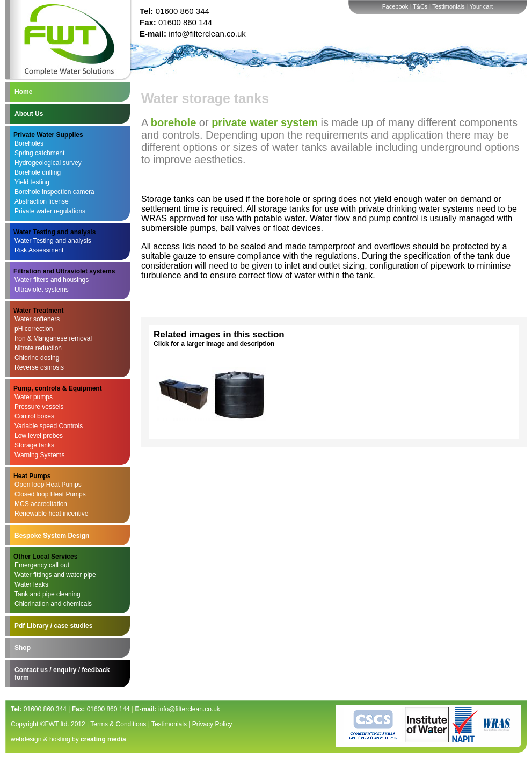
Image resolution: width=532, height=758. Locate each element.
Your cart (482, 6)
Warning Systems (40, 455)
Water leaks (31, 584)
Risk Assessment (39, 250)
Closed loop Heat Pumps (50, 494)
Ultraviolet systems (42, 290)
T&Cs (420, 6)
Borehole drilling (38, 172)
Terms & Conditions (118, 724)
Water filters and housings (52, 280)
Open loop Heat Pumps (48, 485)
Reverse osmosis (39, 367)
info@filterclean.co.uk (207, 34)
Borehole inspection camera (54, 192)
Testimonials (449, 6)
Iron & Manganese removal (53, 338)
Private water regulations (50, 211)
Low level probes (39, 436)
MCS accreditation (41, 504)
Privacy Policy (212, 724)
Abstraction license (42, 201)
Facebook (395, 6)
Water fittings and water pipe (55, 575)
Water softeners (37, 319)
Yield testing (32, 182)
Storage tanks (34, 445)
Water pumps (34, 397)
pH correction (34, 329)
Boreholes (29, 143)
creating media (103, 739)
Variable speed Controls (49, 426)
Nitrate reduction (38, 348)
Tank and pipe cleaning (48, 594)
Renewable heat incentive (51, 514)
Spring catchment (39, 153)
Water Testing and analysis (53, 241)
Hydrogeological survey (48, 163)
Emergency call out (42, 565)
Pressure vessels (39, 407)
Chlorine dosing (37, 358)
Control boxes (34, 416)
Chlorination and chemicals (53, 604)
